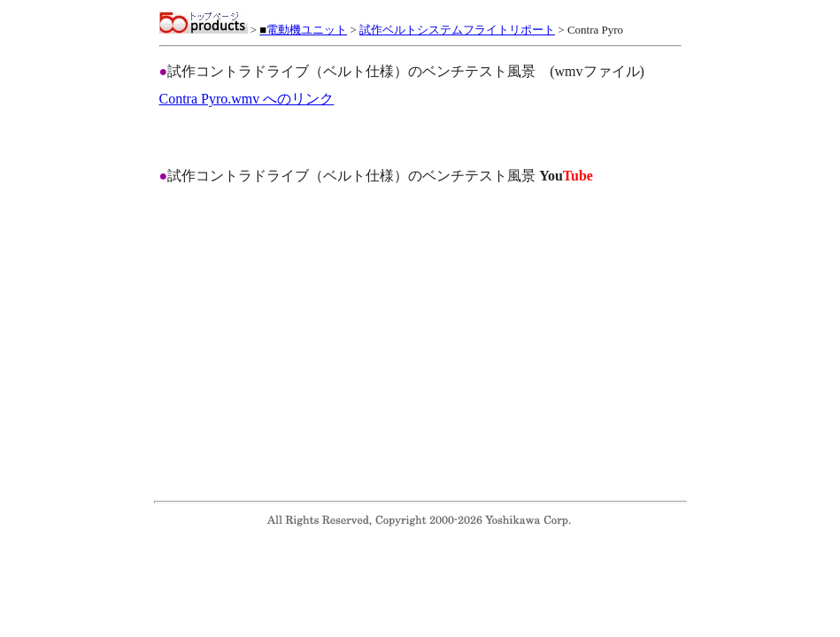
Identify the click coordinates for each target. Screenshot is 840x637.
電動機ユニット (303, 30)
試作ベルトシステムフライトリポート (457, 30)
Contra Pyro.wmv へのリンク (247, 99)
